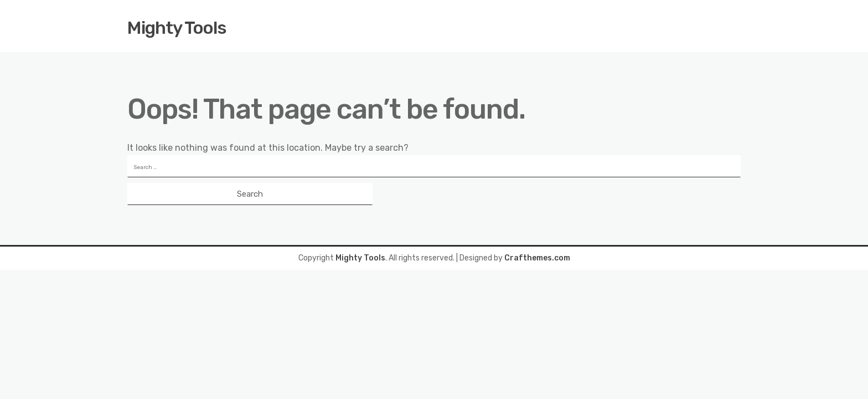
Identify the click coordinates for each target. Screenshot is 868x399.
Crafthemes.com (537, 258)
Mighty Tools (177, 28)
